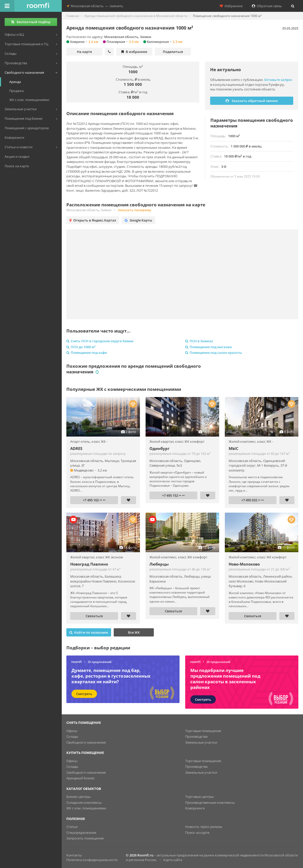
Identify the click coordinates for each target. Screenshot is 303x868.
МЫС (234, 448)
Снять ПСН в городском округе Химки (100, 341)
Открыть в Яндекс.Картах (93, 220)
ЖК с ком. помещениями (86, 808)
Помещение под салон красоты (214, 353)
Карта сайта (173, 860)
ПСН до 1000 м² (81, 347)
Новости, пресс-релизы (204, 827)
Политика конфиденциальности (92, 860)
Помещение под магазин (208, 347)
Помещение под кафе (87, 353)
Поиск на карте (197, 833)
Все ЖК (134, 632)
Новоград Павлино (89, 564)
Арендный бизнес (81, 778)
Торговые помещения (203, 731)
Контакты (74, 855)
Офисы (72, 731)
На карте (84, 52)
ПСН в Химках (199, 341)
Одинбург (159, 448)
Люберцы (159, 564)
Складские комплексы (84, 802)
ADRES (76, 448)
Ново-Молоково (244, 564)
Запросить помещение (85, 838)
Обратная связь (267, 6)
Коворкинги (195, 808)
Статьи (72, 827)
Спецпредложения (81, 833)
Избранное (231, 6)
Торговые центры (199, 797)
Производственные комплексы (210, 802)
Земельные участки (201, 742)
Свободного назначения (86, 742)
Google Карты (139, 220)
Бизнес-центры (78, 797)
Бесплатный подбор (31, 22)
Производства (196, 736)
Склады (72, 736)
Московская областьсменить (95, 6)
